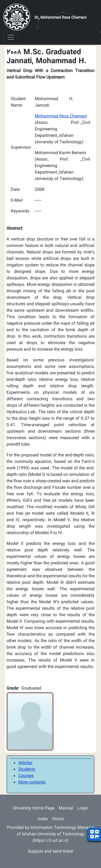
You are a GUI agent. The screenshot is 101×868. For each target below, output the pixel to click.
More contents (32, 783)
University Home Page (34, 808)
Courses (26, 776)
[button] (30, 722)
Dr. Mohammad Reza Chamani (60, 18)
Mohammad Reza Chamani (61, 116)
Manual (66, 808)
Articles (25, 763)
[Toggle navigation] (11, 37)
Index (43, 819)
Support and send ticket (50, 852)
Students (27, 770)
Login (83, 808)
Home (58, 819)
